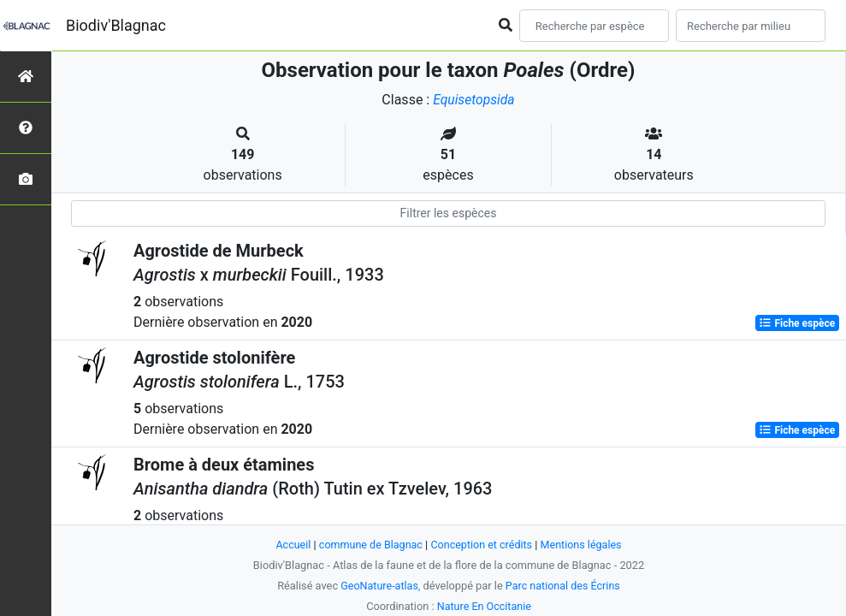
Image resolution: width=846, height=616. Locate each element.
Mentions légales (584, 545)
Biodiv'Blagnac (116, 25)
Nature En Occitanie (484, 606)
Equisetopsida (474, 100)
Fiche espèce (797, 323)
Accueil (290, 545)
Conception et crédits (482, 545)
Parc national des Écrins (563, 586)
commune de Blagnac (370, 545)
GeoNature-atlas (379, 586)
